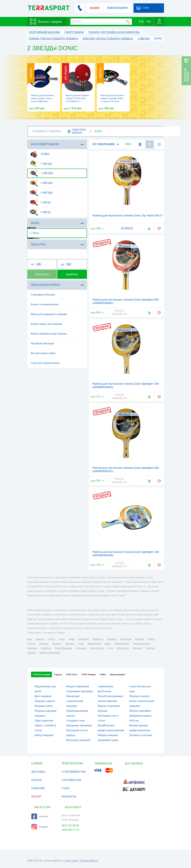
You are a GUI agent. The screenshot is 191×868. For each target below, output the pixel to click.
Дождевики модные (140, 716)
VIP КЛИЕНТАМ (72, 780)
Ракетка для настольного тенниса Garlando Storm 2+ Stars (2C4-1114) (112, 98)
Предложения (117, 674)
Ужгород (31, 653)
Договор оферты (89, 861)
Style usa (134, 721)
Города (58, 674)
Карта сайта (71, 861)
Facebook (40, 816)
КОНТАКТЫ (69, 797)
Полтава (31, 643)
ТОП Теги (71, 674)
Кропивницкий (122, 643)
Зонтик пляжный (107, 701)
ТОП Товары (89, 674)
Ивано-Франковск (63, 648)
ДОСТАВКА (39, 772)
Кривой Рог (98, 639)
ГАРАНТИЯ (38, 788)
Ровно (108, 643)
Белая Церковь (97, 648)
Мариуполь (126, 639)
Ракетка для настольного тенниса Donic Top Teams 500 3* (128, 215)
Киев (30, 639)
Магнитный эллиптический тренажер (75, 701)
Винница (139, 639)
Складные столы (75, 721)
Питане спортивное (140, 711)
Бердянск (151, 648)
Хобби (40, 154)
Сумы (81, 643)
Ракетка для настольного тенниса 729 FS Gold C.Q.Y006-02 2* (77, 98)
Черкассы (57, 643)
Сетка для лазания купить (45, 363)
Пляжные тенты (44, 706)
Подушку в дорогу (140, 696)
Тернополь (81, 648)
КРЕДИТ (36, 797)
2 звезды (41, 173)
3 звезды (41, 183)
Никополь (137, 648)
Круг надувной (43, 696)
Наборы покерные (108, 735)
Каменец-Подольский (50, 653)
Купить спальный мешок (45, 304)
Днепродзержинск (142, 643)
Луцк (110, 648)
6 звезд (40, 212)
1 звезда (41, 164)
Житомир (70, 643)
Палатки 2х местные (141, 735)
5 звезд (40, 203)
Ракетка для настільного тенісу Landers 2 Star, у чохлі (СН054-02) (43, 98)
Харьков (40, 639)
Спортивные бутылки (43, 295)
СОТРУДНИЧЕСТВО (74, 772)
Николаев (112, 639)
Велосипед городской (78, 740)
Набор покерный (44, 735)
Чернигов (44, 643)
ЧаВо (103, 674)
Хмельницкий (94, 643)
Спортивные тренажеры (80, 691)
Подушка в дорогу (45, 701)
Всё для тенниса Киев (43, 353)
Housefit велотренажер (110, 696)
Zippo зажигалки (44, 721)
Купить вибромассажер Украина (49, 334)
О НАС (66, 788)
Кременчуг (46, 648)
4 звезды (41, 193)
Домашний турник (108, 740)
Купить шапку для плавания (47, 324)
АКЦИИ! (94, 8)
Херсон (151, 639)
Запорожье (83, 639)
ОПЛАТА (37, 780)
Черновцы (32, 648)
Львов (71, 639)
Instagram (40, 827)
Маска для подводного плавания (49, 314)
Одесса (51, 639)
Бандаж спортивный (78, 686)
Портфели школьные (43, 343)
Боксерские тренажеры (79, 725)
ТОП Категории (42, 674)
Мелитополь (123, 648)
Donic (34, 233)
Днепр (62, 639)
